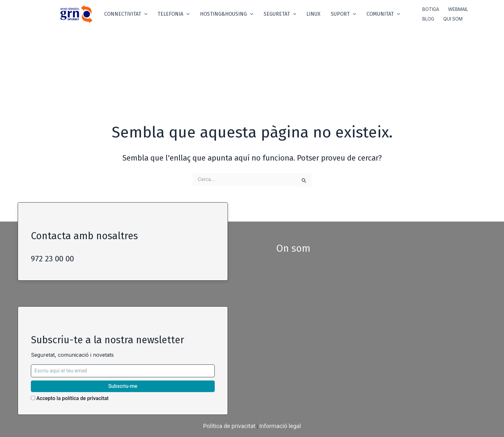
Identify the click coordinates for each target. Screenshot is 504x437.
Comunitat (383, 14)
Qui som (453, 19)
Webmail (458, 9)
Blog (428, 19)
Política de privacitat (229, 426)
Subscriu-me (123, 386)
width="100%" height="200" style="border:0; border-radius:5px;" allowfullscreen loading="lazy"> (373, 332)
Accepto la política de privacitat (70, 398)
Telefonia (174, 14)
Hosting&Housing (227, 14)
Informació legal (280, 426)
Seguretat (280, 14)
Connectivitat (126, 14)
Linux (313, 14)
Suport (343, 14)
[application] (144, 14)
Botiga (431, 9)
